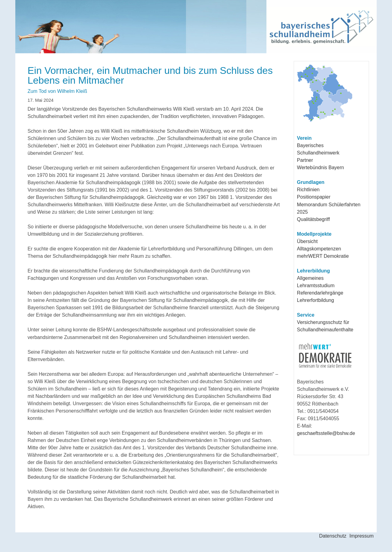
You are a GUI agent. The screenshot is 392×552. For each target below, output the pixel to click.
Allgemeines (310, 278)
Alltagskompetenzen (319, 249)
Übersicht (307, 241)
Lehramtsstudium (316, 286)
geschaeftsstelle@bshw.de (326, 433)
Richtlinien (308, 190)
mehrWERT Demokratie (323, 256)
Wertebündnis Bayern (321, 168)
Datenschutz (333, 536)
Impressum (362, 536)
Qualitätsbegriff (313, 219)
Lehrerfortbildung (316, 300)
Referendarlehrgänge (320, 293)
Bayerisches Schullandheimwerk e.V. (166, 27)
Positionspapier (314, 197)
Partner (305, 160)
